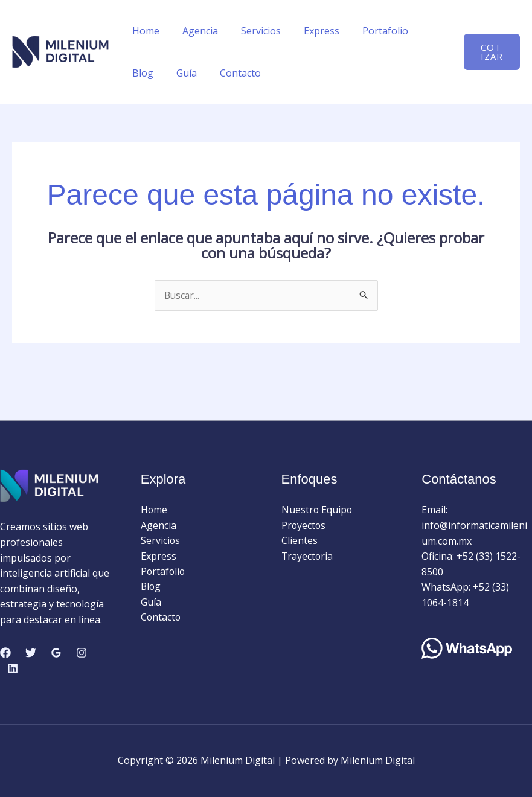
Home (144, 31)
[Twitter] (31, 653)
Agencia (195, 31)
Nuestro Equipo (317, 510)
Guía (141, 73)
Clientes (300, 541)
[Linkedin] (13, 668)
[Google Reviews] (56, 653)
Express (309, 31)
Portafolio (369, 31)
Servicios (252, 31)
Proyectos (304, 525)
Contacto (191, 73)
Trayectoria (308, 557)
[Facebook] (5, 653)
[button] (490, 52)
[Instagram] (82, 653)
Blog (422, 31)
